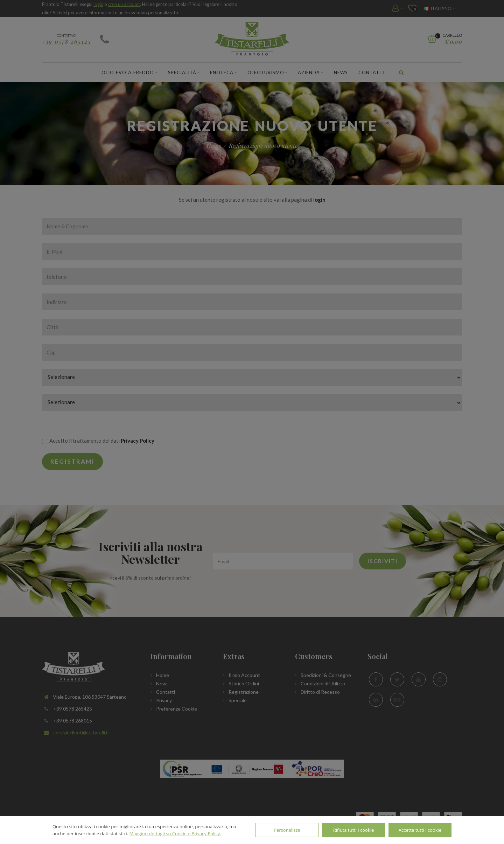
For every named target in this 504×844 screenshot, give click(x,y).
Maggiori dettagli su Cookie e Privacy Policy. (175, 833)
